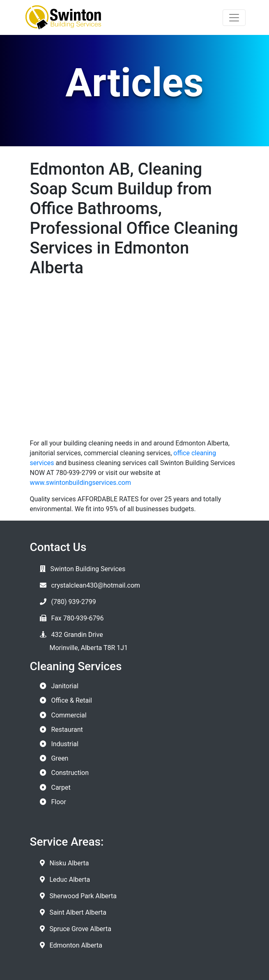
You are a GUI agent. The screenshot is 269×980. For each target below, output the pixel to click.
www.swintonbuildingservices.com (81, 483)
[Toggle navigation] (234, 18)
